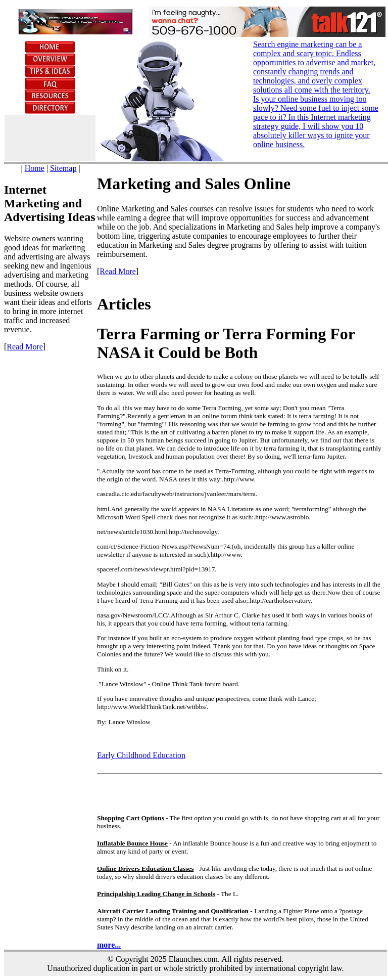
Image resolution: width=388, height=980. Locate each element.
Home (35, 168)
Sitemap (63, 168)
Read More (25, 347)
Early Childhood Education (141, 755)
